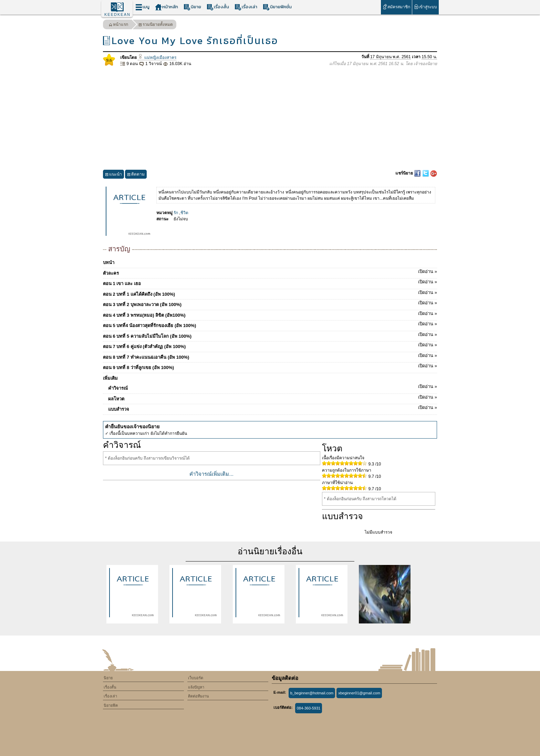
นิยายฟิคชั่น (277, 7)
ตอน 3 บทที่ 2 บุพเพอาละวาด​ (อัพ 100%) (270, 303)
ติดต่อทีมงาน (199, 696)
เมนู (142, 7)
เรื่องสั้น (218, 7)
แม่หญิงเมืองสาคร (157, 57)
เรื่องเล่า (246, 7)
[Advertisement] (270, 118)
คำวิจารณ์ (273, 387)
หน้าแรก (118, 25)
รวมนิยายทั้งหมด (156, 25)
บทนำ (109, 262)
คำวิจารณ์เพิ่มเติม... (211, 474)
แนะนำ (113, 175)
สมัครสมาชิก (396, 7)
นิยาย (192, 7)
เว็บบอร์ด (196, 678)
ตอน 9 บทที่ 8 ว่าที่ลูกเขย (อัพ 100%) (270, 366)
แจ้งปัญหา (196, 687)
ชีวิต (184, 213)
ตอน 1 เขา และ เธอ (270, 282)
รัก (176, 213)
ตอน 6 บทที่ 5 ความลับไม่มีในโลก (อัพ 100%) (270, 335)
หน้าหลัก (167, 7)
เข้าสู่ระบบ (425, 7)
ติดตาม (136, 175)
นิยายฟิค (111, 705)
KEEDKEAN (117, 14)
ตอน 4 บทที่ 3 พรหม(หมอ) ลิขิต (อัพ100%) (270, 314)
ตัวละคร (270, 272)
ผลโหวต (273, 398)
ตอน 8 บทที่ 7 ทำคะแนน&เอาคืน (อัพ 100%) (270, 356)
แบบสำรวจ (273, 408)
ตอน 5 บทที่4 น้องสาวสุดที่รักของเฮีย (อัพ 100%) (270, 324)
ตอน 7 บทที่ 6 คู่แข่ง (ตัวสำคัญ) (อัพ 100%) (270, 345)
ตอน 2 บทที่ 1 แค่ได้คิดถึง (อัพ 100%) (270, 293)
